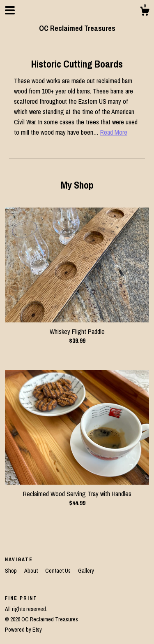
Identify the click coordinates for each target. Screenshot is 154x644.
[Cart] (145, 12)
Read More (114, 132)
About (32, 571)
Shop (11, 571)
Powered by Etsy (23, 630)
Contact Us (59, 571)
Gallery (86, 571)
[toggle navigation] (10, 10)
